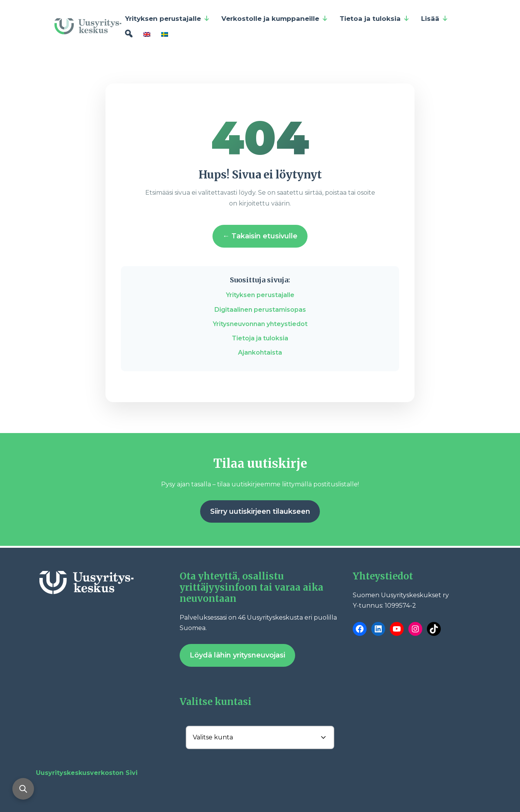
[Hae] (128, 34)
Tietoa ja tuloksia (375, 19)
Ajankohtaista (260, 352)
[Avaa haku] (23, 789)
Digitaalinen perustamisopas (260, 310)
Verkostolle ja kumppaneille (275, 19)
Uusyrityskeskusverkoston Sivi (87, 773)
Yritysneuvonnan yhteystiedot (260, 324)
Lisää (435, 19)
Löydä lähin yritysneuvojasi (237, 655)
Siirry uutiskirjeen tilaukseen (260, 511)
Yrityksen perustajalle (167, 19)
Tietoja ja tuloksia (260, 338)
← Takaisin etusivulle (260, 236)
